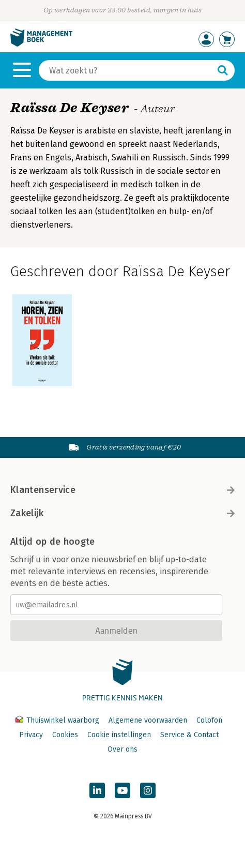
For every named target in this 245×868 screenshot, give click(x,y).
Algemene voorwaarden (148, 720)
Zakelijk (122, 513)
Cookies (65, 735)
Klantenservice (122, 490)
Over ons (122, 749)
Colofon (209, 720)
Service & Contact (189, 735)
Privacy (31, 735)
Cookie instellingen (119, 735)
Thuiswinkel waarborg (58, 720)
